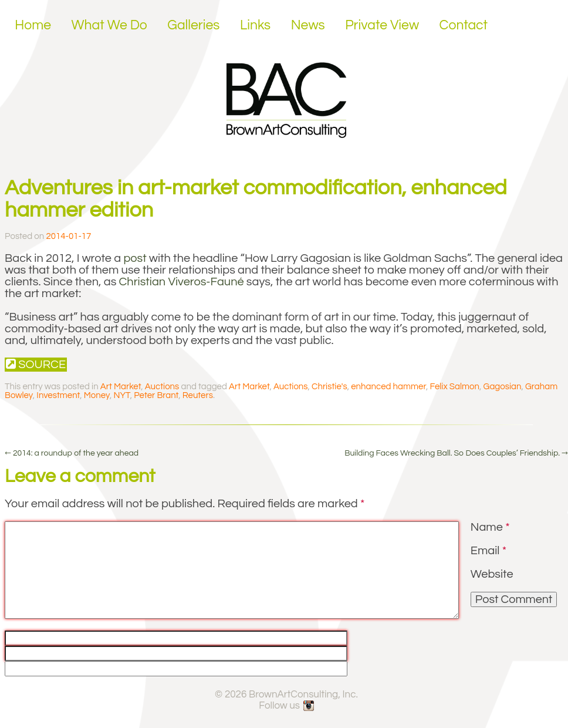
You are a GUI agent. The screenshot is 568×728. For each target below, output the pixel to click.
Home (33, 25)
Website (492, 574)
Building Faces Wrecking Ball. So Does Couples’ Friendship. (456, 453)
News (308, 25)
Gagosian (503, 387)
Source (36, 364)
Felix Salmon (454, 387)
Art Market (121, 387)
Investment (58, 395)
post (135, 258)
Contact (464, 25)
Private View (382, 25)
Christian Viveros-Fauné (182, 282)
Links (255, 25)
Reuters (198, 395)
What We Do (109, 25)
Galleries (193, 25)
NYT (122, 395)
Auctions (162, 387)
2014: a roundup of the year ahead (72, 453)
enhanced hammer (388, 387)
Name (490, 527)
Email (488, 551)
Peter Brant (156, 395)
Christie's (329, 387)
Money (97, 395)
